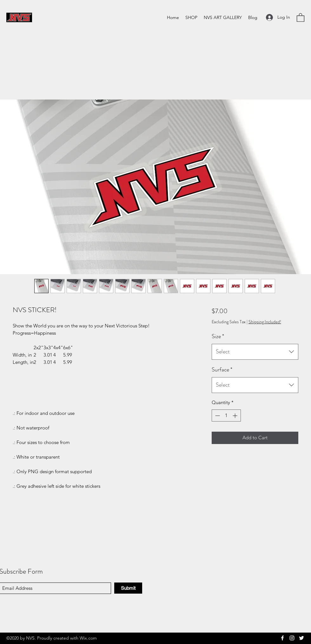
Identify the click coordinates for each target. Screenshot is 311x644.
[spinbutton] (226, 416)
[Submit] (128, 588)
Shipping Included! (265, 322)
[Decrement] (217, 416)
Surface (222, 370)
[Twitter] (301, 638)
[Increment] (236, 416)
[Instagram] (292, 638)
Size (218, 336)
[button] (301, 17)
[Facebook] (282, 638)
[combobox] (255, 352)
